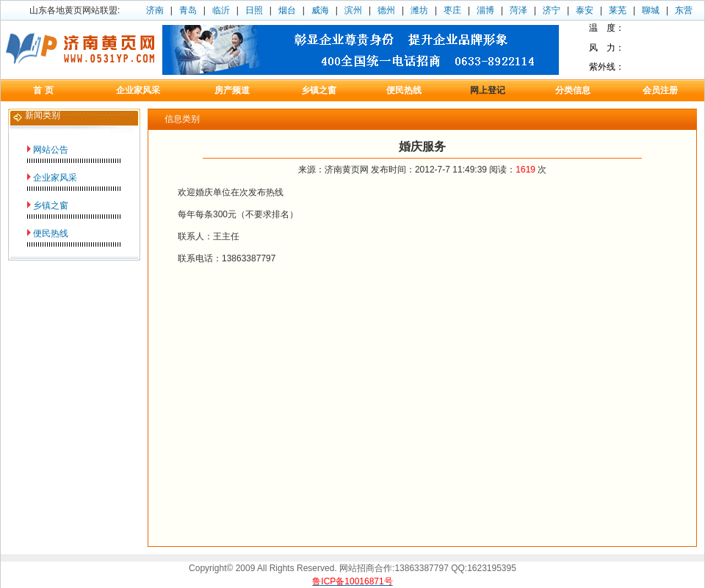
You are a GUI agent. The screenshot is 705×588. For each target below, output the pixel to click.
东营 (684, 10)
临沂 (221, 10)
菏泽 (518, 10)
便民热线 (51, 233)
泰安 (585, 10)
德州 (386, 10)
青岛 (188, 10)
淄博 (485, 10)
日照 (254, 10)
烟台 (287, 10)
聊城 (651, 10)
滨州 (353, 10)
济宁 (552, 10)
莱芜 (618, 10)
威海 (320, 10)
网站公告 (51, 150)
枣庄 (452, 10)
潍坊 (419, 10)
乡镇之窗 (51, 206)
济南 (155, 10)
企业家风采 (55, 178)
